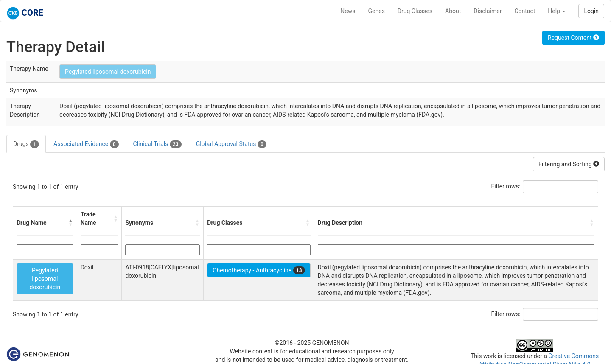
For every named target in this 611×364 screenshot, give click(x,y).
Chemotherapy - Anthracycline (259, 270)
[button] (71, 223)
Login (591, 11)
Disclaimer (488, 11)
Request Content (573, 38)
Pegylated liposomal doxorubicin (108, 72)
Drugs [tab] (26, 144)
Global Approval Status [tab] (231, 144)
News (348, 11)
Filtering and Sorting (569, 164)
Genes (377, 11)
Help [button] (557, 11)
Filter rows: (506, 186)
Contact (525, 11)
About (453, 11)
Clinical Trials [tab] (157, 144)
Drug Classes (415, 11)
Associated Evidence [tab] (86, 144)
